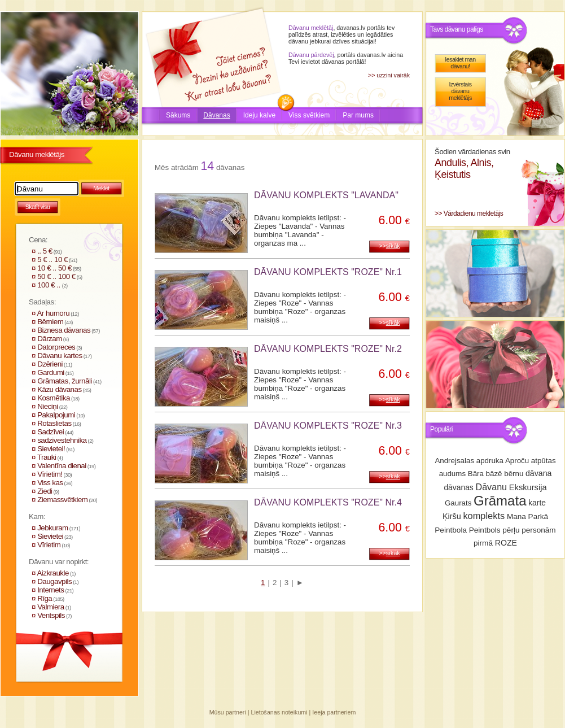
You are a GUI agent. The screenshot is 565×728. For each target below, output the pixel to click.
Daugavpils (54, 581)
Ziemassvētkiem (62, 500)
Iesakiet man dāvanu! (460, 63)
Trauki (47, 457)
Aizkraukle (52, 573)
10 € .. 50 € (54, 268)
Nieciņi (48, 406)
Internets (51, 590)
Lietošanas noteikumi (279, 712)
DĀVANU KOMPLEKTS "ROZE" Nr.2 (328, 349)
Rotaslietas (54, 423)
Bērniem (50, 322)
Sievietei (50, 536)
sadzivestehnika (62, 440)
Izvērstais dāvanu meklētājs (460, 91)
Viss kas (50, 483)
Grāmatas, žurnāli (65, 381)
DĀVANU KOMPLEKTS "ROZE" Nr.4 (328, 502)
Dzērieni (50, 364)
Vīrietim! (50, 474)
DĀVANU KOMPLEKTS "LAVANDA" (326, 195)
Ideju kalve (259, 115)
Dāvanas (216, 115)
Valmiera (51, 607)
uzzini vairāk (393, 75)
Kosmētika (54, 398)
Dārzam (50, 339)
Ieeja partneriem (334, 712)
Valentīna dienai (62, 466)
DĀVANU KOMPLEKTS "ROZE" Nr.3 (328, 426)
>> (389, 246)
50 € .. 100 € (56, 276)
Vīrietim (49, 545)
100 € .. (50, 285)
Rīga (45, 598)
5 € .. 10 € (52, 260)
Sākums (178, 115)
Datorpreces (56, 347)
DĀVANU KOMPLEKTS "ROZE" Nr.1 (328, 272)
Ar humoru (53, 313)
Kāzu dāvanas (59, 389)
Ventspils (51, 615)
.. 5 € (45, 251)
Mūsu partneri (228, 712)
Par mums (358, 115)
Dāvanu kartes (60, 356)
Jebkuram (53, 528)
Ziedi (45, 491)
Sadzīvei (51, 432)
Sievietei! (51, 449)
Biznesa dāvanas (64, 330)
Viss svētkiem (309, 115)
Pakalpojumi (56, 415)
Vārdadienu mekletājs (473, 213)
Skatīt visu (38, 207)
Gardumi (51, 372)
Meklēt (101, 188)
